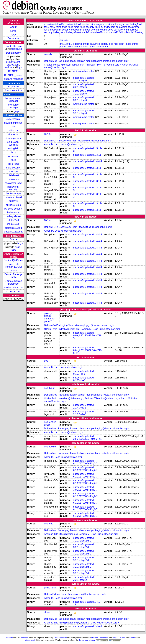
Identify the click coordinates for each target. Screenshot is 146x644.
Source (13, 239)
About (13, 27)
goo (111, 44)
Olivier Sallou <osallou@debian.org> (64, 398)
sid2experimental (13, 123)
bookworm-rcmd (13, 183)
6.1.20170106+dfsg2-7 (85, 464)
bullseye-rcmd (13, 205)
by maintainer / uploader (13, 100)
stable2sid (13, 220)
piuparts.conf (13, 62)
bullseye (13, 201)
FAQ (13, 35)
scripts (8, 67)
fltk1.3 (63, 44)
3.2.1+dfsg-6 (80, 81)
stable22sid (13, 224)
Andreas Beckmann (99, 638)
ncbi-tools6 (73, 47)
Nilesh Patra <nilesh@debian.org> (62, 329)
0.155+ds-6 (79, 374)
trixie (13, 160)
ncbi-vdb (84, 47)
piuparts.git (30, 640)
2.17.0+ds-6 (80, 408)
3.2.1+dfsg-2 (80, 580)
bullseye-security (13, 209)
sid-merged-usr (13, 138)
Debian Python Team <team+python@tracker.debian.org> (75, 594)
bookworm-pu (13, 193)
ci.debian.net (13, 291)
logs (20, 67)
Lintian (13, 271)
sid (13, 127)
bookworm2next (13, 197)
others (132, 638)
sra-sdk (64, 40)
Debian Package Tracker (13, 276)
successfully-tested (83, 78)
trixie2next (13, 175)
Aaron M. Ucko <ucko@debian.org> (63, 144)
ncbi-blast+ (120, 44)
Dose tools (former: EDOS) (13, 265)
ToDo (13, 250)
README (13, 71)
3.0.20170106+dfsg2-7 (85, 490)
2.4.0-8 (98, 626)
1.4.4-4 (98, 161)
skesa (105, 47)
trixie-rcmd (13, 164)
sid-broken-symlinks (13, 143)
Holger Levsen (119, 638)
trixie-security (13, 168)
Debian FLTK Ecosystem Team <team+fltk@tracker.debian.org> (78, 141)
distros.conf (13, 65)
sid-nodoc (17, 95)
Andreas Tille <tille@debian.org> (103, 65)
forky (13, 152)
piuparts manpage (13, 79)
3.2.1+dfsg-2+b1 (82, 541)
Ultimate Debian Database (13, 282)
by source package (13, 106)
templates (17, 49)
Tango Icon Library (87, 640)
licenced (25, 638)
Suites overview (13, 91)
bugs (20, 243)
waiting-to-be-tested (84, 71)
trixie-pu (13, 172)
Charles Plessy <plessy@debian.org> (64, 65)
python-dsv (95, 47)
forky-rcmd (13, 156)
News (13, 31)
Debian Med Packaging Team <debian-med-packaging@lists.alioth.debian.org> (86, 61)
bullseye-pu (13, 212)
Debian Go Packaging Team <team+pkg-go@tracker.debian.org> (79, 325)
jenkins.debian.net (13, 288)
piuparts (9, 638)
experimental (13, 119)
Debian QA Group (13, 260)
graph (17, 111)
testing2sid (13, 148)
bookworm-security (13, 188)
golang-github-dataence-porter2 (91, 44)
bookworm (13, 179)
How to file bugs (13, 46)
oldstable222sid (13, 228)
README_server (13, 75)
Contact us (13, 38)
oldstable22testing (13, 232)
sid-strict (13, 131)
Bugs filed (13, 87)
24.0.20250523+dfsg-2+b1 (87, 439)
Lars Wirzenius (60, 638)
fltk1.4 (71, 44)
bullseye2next (13, 216)
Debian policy (13, 53)
